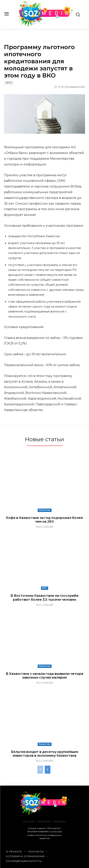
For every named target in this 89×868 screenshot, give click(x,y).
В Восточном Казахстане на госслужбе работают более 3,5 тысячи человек (44, 598)
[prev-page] (40, 770)
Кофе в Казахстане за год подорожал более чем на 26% (44, 520)
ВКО (9, 83)
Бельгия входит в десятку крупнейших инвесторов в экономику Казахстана (45, 754)
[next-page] (48, 770)
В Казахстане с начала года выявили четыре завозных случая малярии (45, 676)
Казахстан (45, 510)
